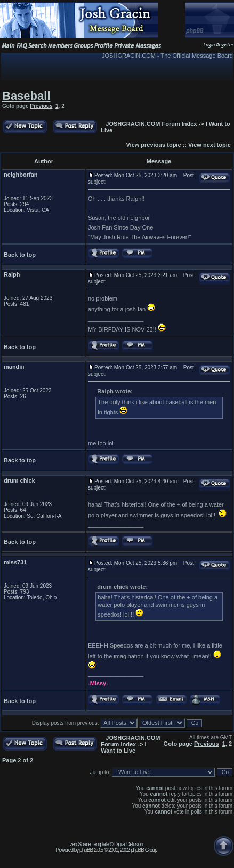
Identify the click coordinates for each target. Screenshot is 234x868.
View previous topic (153, 145)
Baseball (26, 96)
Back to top (20, 255)
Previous (41, 106)
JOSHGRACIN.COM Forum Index (151, 124)
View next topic (209, 145)
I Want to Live (123, 747)
